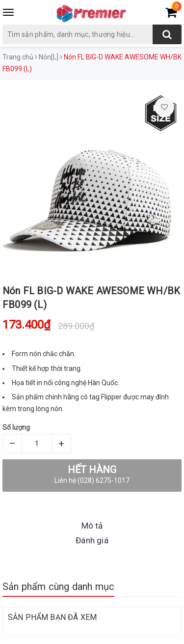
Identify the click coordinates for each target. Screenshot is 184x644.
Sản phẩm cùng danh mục (58, 587)
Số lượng (16, 427)
